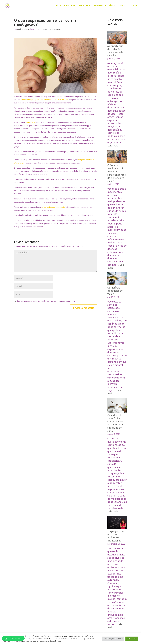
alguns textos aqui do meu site (53, 207)
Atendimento (100, 5)
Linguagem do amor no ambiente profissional (115, 536)
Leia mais (113, 146)
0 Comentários (55, 29)
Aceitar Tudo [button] (132, 639)
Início (58, 5)
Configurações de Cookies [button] (113, 639)
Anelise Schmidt (24, 29)
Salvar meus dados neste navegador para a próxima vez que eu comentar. (47, 301)
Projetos (83, 5)
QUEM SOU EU (70, 5)
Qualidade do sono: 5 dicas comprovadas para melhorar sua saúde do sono (116, 423)
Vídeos (112, 5)
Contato (133, 5)
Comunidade (30, 122)
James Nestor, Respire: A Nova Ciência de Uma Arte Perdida (44, 100)
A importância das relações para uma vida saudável (115, 51)
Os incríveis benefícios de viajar (115, 291)
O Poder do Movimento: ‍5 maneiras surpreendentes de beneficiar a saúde (116, 173)
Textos (122, 5)
